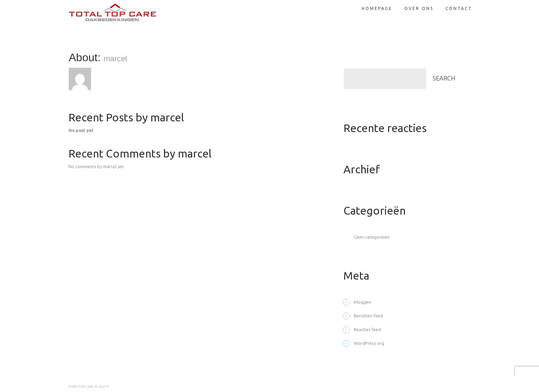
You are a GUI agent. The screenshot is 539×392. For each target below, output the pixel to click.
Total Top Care (81, 387)
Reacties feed (367, 329)
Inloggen (362, 302)
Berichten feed (368, 316)
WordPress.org (369, 343)
